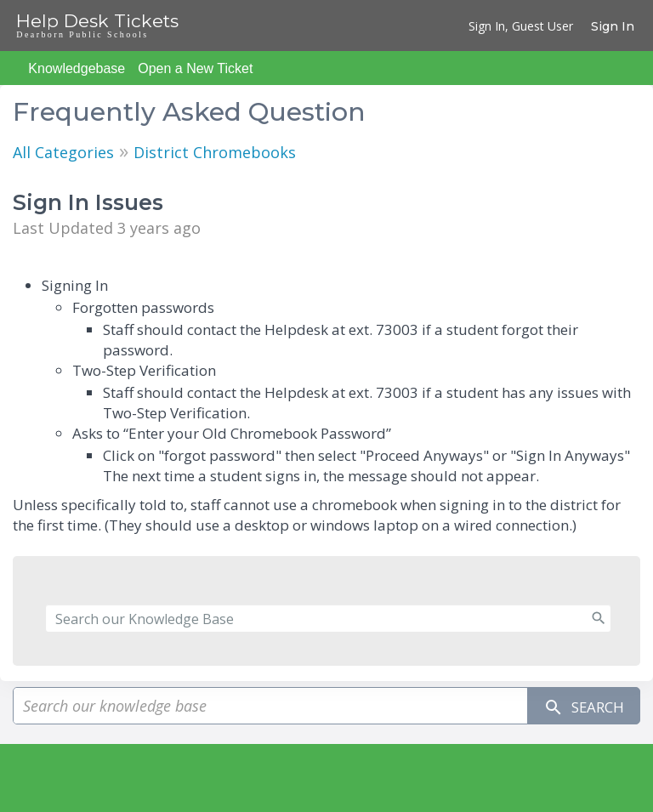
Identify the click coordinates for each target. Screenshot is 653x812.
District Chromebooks (215, 152)
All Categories (63, 152)
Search (580, 706)
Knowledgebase (77, 68)
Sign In (613, 26)
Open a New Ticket (195, 68)
